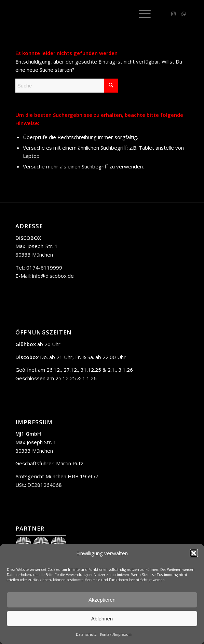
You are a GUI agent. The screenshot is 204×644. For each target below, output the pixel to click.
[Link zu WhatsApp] (183, 14)
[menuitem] (141, 14)
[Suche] (67, 86)
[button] (194, 553)
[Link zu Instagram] (173, 14)
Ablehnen (102, 619)
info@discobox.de (53, 276)
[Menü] (141, 14)
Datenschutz (86, 634)
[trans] (85, 14)
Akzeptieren (102, 600)
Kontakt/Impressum (116, 634)
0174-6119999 (44, 268)
